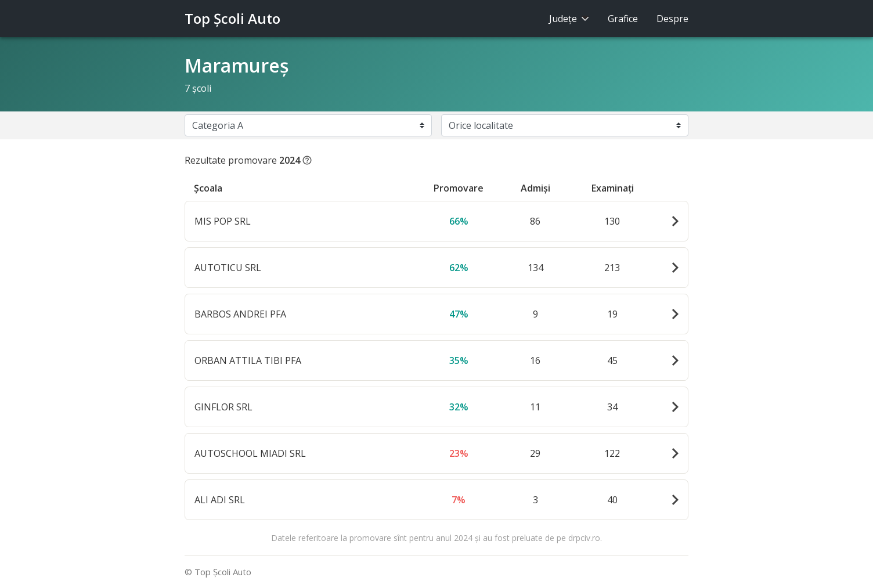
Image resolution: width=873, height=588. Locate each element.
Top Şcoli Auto (232, 18)
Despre (672, 19)
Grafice (623, 19)
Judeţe (569, 19)
